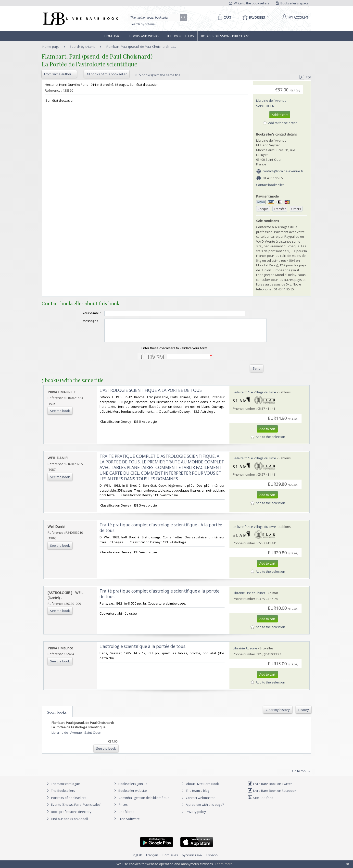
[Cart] (224, 17)
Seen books (57, 717)
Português (170, 859)
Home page (113, 36)
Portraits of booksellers (69, 802)
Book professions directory (225, 36)
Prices (123, 809)
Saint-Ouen (265, 106)
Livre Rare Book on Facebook (272, 795)
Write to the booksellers (249, 3)
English (137, 859)
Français (152, 859)
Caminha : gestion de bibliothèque (144, 802)
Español (212, 859)
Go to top (302, 776)
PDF (305, 77)
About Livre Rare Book (202, 788)
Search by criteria (143, 24)
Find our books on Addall (67, 823)
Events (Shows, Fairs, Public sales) (73, 809)
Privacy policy (193, 816)
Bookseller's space (292, 3)
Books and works (144, 36)
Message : (80, 321)
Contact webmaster (197, 802)
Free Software (129, 823)
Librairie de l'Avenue (271, 100)
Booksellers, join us (130, 788)
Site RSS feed (260, 802)
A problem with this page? (202, 809)
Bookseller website (130, 795)
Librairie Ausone (245, 653)
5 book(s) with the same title (157, 75)
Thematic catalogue (63, 788)
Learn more (224, 864)
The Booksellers (180, 36)
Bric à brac (126, 816)
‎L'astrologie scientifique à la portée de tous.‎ (143, 651)
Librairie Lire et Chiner (249, 597)
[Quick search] (156, 18)
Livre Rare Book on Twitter (270, 788)
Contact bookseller (270, 185)
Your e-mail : (82, 313)
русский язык (192, 859)
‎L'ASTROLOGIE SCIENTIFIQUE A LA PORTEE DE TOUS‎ (151, 395)
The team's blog (195, 795)
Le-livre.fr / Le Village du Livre (254, 397)
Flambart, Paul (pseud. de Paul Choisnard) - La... (141, 47)
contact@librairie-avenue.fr (283, 171)
